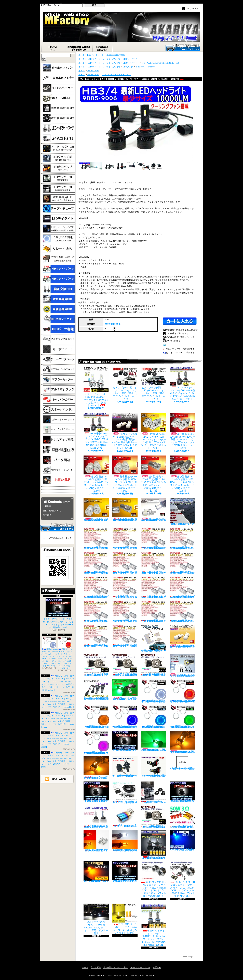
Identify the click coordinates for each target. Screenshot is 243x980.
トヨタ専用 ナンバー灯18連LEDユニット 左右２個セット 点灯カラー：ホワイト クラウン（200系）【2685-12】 (96, 611)
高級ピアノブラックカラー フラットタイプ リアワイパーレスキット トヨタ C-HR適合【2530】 (125, 872)
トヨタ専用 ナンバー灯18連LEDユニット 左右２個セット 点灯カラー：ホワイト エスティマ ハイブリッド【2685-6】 (154, 563)
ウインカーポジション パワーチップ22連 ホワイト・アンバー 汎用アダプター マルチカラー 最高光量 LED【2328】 (126, 841)
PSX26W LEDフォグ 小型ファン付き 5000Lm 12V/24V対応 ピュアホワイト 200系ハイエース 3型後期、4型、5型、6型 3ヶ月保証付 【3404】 (97, 690)
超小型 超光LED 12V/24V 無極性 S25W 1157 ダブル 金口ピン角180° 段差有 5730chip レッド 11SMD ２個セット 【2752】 (125, 474)
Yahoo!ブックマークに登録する (180, 349)
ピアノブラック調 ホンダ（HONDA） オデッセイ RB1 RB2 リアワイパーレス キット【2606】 (155, 384)
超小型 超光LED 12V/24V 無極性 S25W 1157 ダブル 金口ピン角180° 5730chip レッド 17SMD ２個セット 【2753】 (154, 474)
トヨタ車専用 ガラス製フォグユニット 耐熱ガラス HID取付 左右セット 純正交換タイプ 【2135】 (125, 665)
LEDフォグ (128, 67)
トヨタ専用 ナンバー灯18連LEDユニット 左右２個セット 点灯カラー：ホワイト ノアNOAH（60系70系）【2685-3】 (182, 538)
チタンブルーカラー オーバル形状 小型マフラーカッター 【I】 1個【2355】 (125, 817)
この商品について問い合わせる (180, 337)
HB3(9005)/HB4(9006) (116, 55)
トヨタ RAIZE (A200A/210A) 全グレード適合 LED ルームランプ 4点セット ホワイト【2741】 (154, 638)
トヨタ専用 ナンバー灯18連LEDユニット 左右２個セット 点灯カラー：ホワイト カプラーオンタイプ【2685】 (96, 538)
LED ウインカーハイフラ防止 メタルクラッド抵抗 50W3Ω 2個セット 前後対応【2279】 (183, 817)
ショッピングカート (183, 47)
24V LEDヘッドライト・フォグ (116, 75)
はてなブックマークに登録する (180, 353)
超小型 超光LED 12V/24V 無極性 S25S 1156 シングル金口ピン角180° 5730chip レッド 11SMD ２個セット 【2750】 (96, 474)
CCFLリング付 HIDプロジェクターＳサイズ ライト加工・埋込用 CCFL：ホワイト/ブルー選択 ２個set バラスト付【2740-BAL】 (182, 879)
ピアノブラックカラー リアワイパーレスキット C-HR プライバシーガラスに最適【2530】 (96, 792)
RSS (55, 779)
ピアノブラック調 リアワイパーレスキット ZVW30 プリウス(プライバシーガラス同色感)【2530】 (182, 792)
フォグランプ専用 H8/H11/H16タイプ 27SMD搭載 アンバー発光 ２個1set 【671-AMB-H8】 (183, 742)
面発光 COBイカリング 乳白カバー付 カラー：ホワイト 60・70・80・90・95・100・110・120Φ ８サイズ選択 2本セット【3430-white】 (49, 652)
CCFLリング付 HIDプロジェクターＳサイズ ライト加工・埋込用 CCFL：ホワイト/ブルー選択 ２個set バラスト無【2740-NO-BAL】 (154, 879)
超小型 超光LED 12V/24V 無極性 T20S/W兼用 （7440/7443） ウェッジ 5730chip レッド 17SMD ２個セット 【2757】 (182, 431)
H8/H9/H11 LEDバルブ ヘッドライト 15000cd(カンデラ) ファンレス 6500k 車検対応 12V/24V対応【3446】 (154, 767)
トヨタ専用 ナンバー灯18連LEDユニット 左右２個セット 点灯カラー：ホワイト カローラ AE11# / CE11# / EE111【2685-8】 (96, 587)
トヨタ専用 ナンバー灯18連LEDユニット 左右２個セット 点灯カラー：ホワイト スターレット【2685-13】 (125, 611)
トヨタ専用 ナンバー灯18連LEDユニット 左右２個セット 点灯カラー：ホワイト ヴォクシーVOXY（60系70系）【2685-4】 (96, 563)
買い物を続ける (173, 341)
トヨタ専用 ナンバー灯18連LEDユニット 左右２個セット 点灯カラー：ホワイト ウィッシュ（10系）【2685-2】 (154, 538)
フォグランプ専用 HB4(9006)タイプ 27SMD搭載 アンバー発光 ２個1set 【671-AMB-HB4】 (97, 768)
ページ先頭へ (188, 957)
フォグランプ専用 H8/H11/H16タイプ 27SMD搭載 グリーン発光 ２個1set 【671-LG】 (126, 690)
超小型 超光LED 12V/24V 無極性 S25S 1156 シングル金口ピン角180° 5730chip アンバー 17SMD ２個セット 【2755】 (125, 510)
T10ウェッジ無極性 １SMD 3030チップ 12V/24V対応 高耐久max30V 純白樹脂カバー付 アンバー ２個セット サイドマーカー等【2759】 (182, 636)
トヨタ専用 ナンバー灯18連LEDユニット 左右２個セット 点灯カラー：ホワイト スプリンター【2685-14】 (154, 611)
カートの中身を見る (57, 527)
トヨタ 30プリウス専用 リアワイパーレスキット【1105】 (154, 793)
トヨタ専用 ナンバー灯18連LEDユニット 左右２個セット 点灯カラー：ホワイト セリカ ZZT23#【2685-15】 (182, 611)
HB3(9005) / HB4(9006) (146, 67)
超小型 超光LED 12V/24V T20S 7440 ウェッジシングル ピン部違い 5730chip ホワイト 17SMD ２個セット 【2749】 (154, 510)
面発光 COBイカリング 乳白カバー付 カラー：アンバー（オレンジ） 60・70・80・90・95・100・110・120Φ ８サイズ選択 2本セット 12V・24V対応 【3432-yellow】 (97, 717)
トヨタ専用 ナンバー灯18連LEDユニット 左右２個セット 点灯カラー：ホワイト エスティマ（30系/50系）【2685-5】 (125, 563)
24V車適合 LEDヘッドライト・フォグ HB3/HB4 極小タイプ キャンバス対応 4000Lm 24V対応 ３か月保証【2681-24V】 (96, 431)
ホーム (53, 48)
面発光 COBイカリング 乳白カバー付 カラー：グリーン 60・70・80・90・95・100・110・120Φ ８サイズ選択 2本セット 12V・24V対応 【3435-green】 (183, 717)
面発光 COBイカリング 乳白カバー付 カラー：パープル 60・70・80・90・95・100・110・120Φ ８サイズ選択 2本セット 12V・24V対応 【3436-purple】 (97, 742)
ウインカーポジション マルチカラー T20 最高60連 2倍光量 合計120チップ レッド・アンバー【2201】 (96, 841)
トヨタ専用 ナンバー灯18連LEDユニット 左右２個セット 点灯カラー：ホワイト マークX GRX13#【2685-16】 (96, 636)
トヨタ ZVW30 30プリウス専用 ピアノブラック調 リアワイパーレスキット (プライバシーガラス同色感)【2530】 (58, 613)
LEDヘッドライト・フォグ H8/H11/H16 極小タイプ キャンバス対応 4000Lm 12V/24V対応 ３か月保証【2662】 (154, 925)
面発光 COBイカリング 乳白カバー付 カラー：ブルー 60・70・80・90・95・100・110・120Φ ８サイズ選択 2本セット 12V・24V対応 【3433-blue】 (58, 701)
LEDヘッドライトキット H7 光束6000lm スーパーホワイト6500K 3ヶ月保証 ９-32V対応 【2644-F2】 (96, 387)
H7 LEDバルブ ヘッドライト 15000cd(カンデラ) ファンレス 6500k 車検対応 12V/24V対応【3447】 (182, 763)
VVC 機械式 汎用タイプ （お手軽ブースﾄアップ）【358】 (125, 793)
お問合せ (103, 48)
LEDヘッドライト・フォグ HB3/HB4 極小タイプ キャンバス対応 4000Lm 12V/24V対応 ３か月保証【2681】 (182, 384)
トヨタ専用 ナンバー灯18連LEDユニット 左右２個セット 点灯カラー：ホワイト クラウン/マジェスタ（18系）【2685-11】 (182, 587)
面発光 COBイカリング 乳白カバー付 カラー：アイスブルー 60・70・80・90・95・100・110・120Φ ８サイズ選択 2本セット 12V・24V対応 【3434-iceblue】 (155, 717)
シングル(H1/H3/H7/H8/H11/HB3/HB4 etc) (160, 63)
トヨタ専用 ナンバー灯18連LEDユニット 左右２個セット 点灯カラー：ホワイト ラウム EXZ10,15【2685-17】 (125, 636)
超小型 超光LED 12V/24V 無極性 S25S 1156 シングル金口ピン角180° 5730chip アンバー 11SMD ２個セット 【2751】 (96, 510)
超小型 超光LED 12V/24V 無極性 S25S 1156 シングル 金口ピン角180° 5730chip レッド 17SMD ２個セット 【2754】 (182, 474)
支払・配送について (79, 48)
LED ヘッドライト (96, 55)
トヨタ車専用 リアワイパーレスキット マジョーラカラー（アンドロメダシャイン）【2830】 (182, 512)
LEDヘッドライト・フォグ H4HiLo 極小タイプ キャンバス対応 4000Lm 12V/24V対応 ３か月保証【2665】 (154, 845)
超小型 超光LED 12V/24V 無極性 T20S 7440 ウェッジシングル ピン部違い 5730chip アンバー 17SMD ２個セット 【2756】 (154, 431)
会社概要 (47, 506)
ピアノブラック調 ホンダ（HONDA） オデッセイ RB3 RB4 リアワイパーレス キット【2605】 (125, 384)
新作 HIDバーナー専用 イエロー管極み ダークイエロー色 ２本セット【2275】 (126, 919)
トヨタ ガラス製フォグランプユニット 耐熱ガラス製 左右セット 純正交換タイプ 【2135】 (96, 665)
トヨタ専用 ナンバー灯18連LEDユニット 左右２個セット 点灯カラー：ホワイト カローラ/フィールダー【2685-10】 (154, 587)
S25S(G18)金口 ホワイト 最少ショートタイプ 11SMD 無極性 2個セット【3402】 (182, 666)
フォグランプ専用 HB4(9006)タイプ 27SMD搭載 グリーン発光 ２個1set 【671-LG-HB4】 (154, 741)
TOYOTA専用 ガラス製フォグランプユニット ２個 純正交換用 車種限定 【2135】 (154, 817)
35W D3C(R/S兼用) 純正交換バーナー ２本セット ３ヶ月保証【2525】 (97, 817)
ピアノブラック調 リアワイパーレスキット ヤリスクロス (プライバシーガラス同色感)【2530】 (125, 741)
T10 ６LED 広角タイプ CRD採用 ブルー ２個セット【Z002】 (183, 841)
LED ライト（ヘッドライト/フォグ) (104, 59)
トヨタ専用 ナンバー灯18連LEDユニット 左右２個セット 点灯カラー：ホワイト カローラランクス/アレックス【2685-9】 (125, 587)
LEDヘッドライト (131, 59)
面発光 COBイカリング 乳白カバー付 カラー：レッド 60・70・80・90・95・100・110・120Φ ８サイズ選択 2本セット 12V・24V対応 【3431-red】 (65, 653)
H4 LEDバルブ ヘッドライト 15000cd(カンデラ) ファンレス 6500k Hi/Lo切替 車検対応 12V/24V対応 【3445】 (125, 767)
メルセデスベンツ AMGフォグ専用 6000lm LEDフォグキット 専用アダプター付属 (96, 919)
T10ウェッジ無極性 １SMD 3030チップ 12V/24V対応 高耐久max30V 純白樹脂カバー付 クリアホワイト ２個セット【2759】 (125, 431)
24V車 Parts (93, 71)
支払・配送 (96, 967)
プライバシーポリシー (140, 967)
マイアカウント (193, 9)
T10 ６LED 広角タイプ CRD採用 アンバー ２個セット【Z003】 (96, 872)
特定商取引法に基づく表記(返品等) (182, 330)
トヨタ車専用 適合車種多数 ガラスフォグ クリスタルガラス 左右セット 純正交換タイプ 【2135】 (154, 665)
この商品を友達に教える (177, 333)
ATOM (63, 779)
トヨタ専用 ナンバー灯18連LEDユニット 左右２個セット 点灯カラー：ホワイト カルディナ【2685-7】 (182, 563)
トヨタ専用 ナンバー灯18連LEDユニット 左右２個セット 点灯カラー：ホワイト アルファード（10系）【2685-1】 (125, 538)
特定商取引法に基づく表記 (115, 967)
